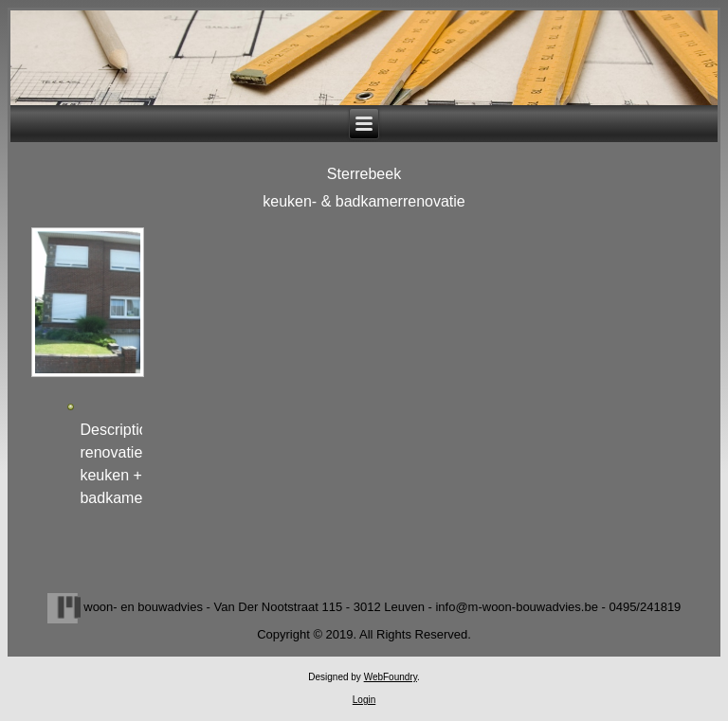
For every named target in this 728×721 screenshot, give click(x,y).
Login (364, 700)
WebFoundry (391, 677)
